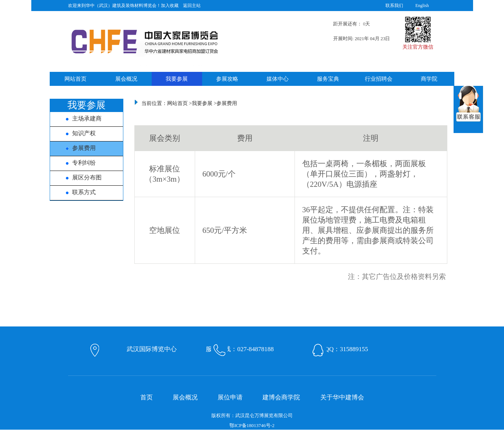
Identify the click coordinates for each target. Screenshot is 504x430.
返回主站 (192, 6)
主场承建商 (79, 118)
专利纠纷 (76, 163)
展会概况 (126, 79)
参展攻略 (227, 79)
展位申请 (230, 397)
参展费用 (76, 148)
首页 (147, 397)
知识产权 (76, 133)
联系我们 (394, 6)
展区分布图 (79, 177)
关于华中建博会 (342, 397)
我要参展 (177, 79)
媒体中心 (278, 79)
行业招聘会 (379, 79)
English (422, 6)
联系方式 (76, 192)
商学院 (429, 79)
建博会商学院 (281, 397)
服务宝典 (328, 79)
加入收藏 (170, 6)
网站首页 (75, 79)
